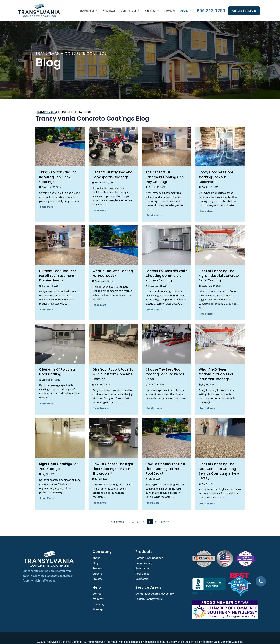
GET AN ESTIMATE (244, 11)
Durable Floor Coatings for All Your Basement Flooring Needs (59, 270)
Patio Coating (144, 556)
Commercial (128, 11)
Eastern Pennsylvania (149, 591)
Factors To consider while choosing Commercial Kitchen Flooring (165, 270)
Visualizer (109, 11)
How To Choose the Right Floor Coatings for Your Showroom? (111, 462)
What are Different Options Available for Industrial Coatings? (218, 368)
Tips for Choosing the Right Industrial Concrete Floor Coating (219, 270)
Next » (165, 514)
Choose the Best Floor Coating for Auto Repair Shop (163, 368)
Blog (95, 556)
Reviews (98, 561)
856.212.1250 (211, 11)
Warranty (98, 591)
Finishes (150, 11)
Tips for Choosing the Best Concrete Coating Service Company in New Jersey (218, 462)
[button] (261, 607)
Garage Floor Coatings (149, 550)
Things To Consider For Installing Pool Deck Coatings (56, 177)
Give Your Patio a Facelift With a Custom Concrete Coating (111, 368)
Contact (97, 586)
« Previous (117, 514)
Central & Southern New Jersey (155, 586)
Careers (97, 566)
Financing (98, 597)
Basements (142, 561)
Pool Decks (142, 566)
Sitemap (98, 602)
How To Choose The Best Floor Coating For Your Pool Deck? (165, 462)
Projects (170, 11)
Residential (87, 11)
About (184, 11)
